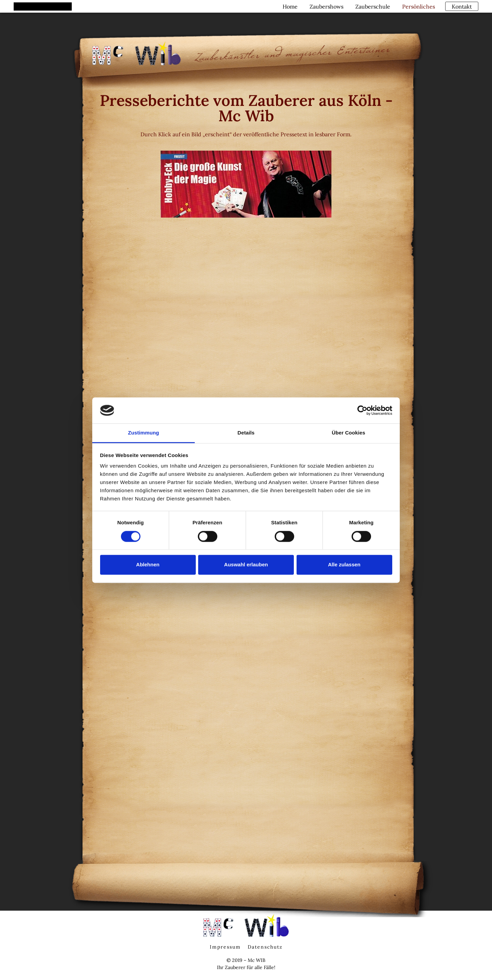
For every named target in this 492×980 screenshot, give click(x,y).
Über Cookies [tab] (348, 433)
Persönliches (418, 6)
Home (289, 6)
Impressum (225, 947)
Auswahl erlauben (246, 565)
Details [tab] (246, 433)
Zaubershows (325, 6)
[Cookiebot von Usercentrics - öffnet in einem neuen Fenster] (362, 410)
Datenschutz (265, 947)
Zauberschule (372, 6)
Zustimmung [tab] (144, 433)
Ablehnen (148, 565)
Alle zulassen (344, 565)
